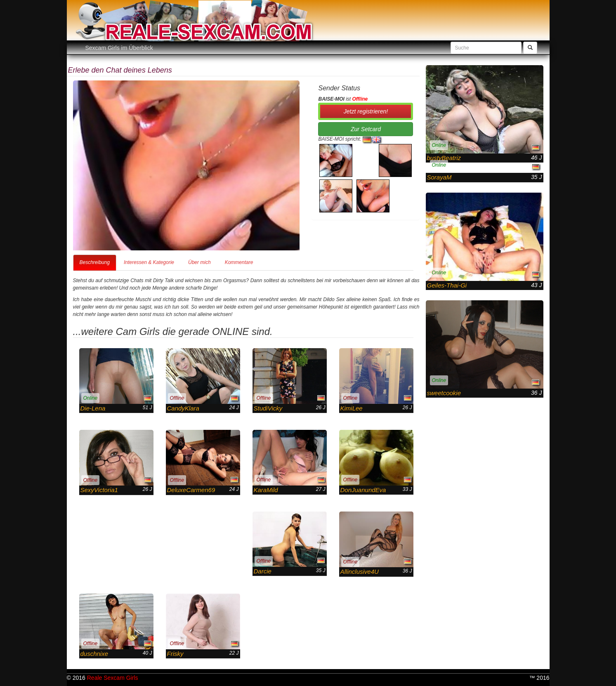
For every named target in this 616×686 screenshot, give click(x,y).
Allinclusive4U (360, 572)
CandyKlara (183, 408)
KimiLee (352, 408)
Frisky (175, 654)
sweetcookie (444, 393)
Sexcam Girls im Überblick (119, 48)
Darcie (263, 571)
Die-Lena (93, 408)
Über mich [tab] (199, 262)
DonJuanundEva (363, 490)
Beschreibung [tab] (95, 262)
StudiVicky (268, 408)
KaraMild (266, 490)
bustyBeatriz (444, 158)
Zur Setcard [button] (366, 129)
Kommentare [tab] (239, 262)
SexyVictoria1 (99, 490)
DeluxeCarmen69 (191, 490)
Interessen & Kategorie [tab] (149, 262)
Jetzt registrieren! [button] (366, 111)
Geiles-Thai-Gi (447, 285)
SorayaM (439, 177)
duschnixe (94, 654)
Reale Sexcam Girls (113, 678)
